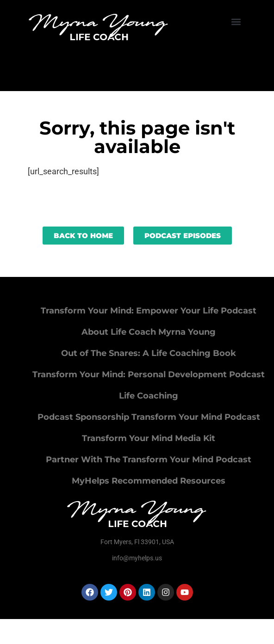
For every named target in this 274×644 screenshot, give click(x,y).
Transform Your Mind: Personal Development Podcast (149, 374)
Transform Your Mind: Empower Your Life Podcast (149, 311)
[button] (236, 21)
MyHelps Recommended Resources (149, 481)
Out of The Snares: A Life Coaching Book (149, 353)
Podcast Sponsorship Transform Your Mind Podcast (149, 417)
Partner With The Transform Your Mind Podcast (149, 460)
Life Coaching (149, 396)
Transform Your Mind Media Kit (149, 438)
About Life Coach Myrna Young (149, 332)
